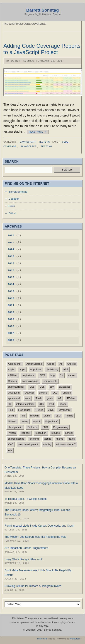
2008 (11, 326)
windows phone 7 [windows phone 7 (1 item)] (66, 444)
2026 (11, 235)
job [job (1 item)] (23, 416)
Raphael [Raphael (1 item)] (25, 433)
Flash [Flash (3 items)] (38, 398)
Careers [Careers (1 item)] (12, 381)
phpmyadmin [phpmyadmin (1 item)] (15, 427)
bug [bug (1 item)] (53, 375)
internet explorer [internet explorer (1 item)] (25, 404)
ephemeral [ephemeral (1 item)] (14, 398)
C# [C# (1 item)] (61, 375)
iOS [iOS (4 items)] (41, 404)
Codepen (14, 199)
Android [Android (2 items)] (71, 364)
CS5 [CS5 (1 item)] (32, 387)
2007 (11, 333)
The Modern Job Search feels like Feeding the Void (35, 537)
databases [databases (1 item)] (65, 387)
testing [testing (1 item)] (48, 439)
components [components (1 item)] (50, 381)
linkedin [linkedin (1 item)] (34, 416)
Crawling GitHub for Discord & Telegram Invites (33, 586)
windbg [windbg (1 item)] (47, 444)
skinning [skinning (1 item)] (34, 439)
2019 (11, 256)
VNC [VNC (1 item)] (11, 444)
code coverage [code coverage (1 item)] (30, 381)
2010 (11, 312)
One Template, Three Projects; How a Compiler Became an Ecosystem (40, 470)
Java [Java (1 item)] (51, 410)
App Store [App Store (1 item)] (36, 369)
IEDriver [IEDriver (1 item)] (71, 398)
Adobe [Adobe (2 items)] (51, 364)
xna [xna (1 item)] (10, 450)
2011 (11, 305)
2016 (11, 270)
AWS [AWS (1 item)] (42, 375)
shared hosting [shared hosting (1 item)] (16, 439)
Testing (44, 142)
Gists (12, 206)
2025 (11, 243)
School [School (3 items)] (69, 433)
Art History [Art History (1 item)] (52, 369)
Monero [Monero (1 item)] (12, 421)
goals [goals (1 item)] (50, 398)
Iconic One (42, 639)
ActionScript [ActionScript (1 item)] (15, 364)
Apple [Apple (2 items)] (11, 369)
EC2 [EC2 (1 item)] (55, 393)
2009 (11, 319)
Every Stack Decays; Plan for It (23, 559)
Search (67, 170)
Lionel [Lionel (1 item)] (47, 416)
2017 (11, 263)
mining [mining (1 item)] (69, 416)
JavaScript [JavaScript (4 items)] (64, 410)
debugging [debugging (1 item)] (14, 393)
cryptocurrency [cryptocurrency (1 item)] (16, 387)
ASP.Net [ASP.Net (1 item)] (13, 375)
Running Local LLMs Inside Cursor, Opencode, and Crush (39, 526)
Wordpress (75, 639)
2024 (11, 249)
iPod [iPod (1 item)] (10, 410)
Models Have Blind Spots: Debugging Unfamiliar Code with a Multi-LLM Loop (41, 485)
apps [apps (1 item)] (22, 369)
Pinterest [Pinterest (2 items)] (32, 427)
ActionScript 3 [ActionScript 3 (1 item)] (34, 364)
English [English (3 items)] (67, 393)
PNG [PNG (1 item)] (45, 427)
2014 (11, 284)
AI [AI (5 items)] (61, 364)
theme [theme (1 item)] (60, 439)
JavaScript (28, 142)
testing (46, 146)
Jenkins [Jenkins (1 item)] (12, 416)
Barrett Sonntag (43, 10)
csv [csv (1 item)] (52, 387)
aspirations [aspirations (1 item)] (28, 375)
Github (13, 213)
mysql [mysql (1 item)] (37, 421)
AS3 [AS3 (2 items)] (66, 369)
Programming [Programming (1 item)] (61, 427)
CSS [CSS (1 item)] (42, 387)
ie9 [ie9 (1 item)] (59, 398)
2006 (11, 340)
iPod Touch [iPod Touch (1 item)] (24, 410)
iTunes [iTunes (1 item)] (39, 410)
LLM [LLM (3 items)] (58, 416)
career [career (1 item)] (72, 375)
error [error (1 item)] (28, 398)
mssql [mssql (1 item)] (25, 421)
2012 (11, 298)
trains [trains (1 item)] (72, 439)
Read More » (38, 132)
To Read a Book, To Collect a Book (25, 499)
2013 (11, 291)
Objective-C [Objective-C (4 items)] (52, 421)
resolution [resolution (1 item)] (41, 433)
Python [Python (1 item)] (12, 433)
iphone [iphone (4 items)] (63, 404)
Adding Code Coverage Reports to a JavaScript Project (42, 49)
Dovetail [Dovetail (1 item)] (29, 393)
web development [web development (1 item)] (28, 444)
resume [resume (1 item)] (56, 433)
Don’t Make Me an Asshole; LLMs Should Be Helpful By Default (38, 573)
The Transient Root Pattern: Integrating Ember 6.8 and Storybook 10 (37, 512)
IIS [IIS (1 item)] (9, 404)
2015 (11, 277)
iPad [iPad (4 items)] (51, 404)
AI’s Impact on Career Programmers (26, 548)
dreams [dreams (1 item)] (43, 393)
